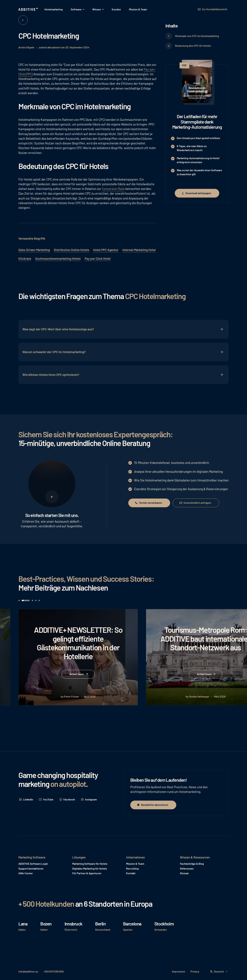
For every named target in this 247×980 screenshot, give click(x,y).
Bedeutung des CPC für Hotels (193, 46)
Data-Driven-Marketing (34, 250)
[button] (78, 9)
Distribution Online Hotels (71, 250)
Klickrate (25, 258)
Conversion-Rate (113, 189)
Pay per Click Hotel (98, 258)
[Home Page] (28, 9)
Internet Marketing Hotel (139, 250)
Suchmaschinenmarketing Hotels (58, 258)
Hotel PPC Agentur (106, 250)
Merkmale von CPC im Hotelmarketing (197, 36)
